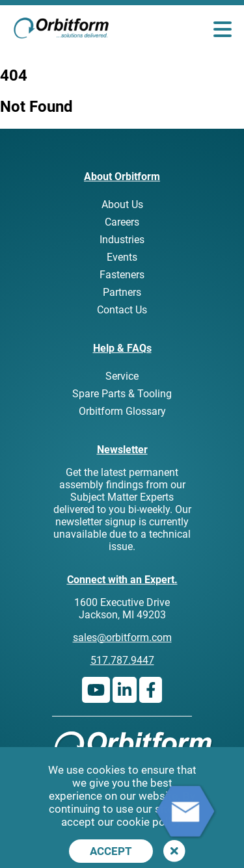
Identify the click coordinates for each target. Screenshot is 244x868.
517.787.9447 (122, 660)
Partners (122, 292)
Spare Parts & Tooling (122, 394)
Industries (122, 240)
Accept (111, 851)
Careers (122, 222)
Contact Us (122, 310)
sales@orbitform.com (122, 638)
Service (122, 376)
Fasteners (122, 275)
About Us (122, 204)
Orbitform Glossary (122, 411)
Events (122, 257)
